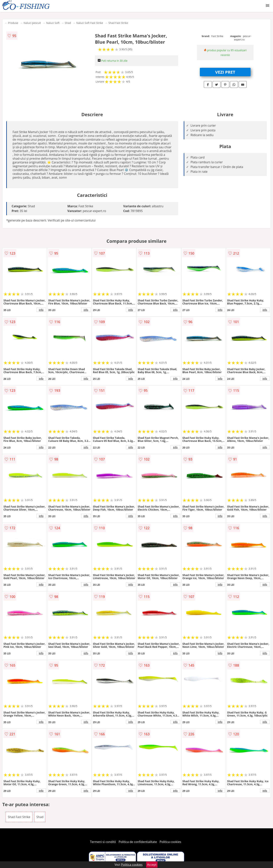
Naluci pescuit (32, 23)
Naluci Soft (53, 23)
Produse (13, 23)
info (41, 310)
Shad (68, 23)
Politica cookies (170, 842)
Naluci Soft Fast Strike (90, 23)
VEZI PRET (225, 72)
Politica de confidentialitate (138, 842)
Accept (152, 865)
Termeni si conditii (103, 842)
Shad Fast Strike (118, 23)
